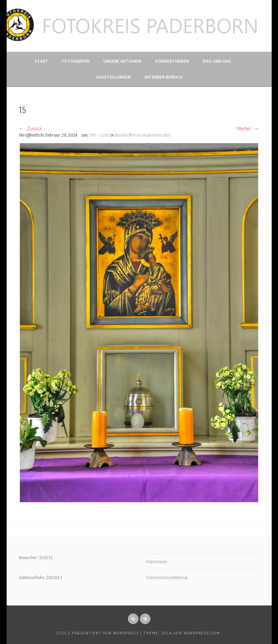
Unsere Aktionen (122, 61)
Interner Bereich (164, 77)
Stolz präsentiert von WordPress (98, 633)
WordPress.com (202, 633)
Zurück (30, 128)
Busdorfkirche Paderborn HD (142, 135)
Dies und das (217, 61)
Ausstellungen (113, 77)
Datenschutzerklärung (167, 577)
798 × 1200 (99, 135)
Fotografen (76, 61)
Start (41, 61)
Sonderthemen (172, 61)
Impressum (157, 561)
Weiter (248, 128)
